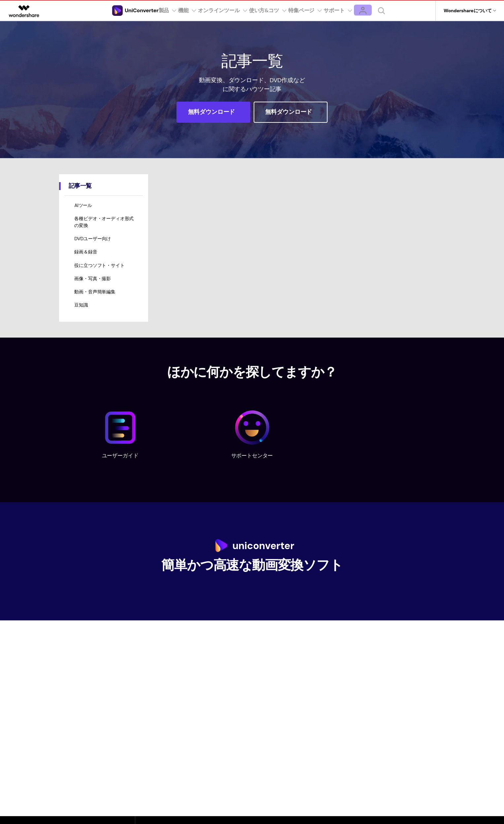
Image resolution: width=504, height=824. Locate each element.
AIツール (84, 207)
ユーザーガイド (120, 468)
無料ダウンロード (212, 112)
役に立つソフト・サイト (100, 273)
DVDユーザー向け (93, 244)
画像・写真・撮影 (93, 288)
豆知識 (82, 318)
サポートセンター (252, 468)
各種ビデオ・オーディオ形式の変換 (105, 225)
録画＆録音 (86, 258)
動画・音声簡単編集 (95, 303)
